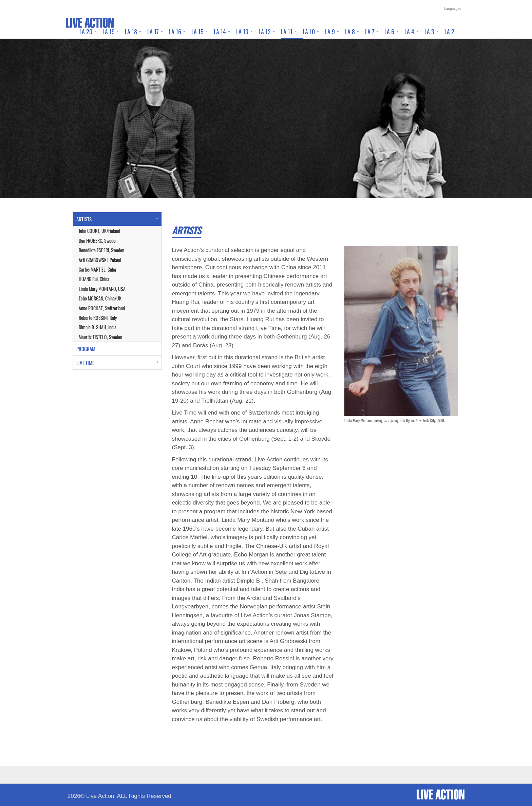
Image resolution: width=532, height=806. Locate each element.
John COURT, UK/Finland (99, 231)
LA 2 (449, 32)
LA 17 (153, 32)
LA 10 (309, 32)
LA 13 (242, 32)
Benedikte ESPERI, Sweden (101, 250)
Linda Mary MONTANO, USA (102, 289)
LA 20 (86, 32)
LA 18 (131, 32)
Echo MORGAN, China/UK (100, 298)
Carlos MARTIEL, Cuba (97, 269)
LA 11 (287, 32)
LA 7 (370, 32)
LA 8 (350, 32)
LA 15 (197, 32)
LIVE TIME (85, 363)
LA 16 (175, 32)
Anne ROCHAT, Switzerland (102, 308)
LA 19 (109, 32)
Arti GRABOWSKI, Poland (100, 260)
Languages (453, 9)
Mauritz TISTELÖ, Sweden (100, 337)
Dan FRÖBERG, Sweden (98, 241)
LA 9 (330, 32)
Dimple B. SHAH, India (98, 327)
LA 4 (409, 32)
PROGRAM (86, 349)
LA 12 (265, 32)
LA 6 (389, 32)
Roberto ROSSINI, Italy (98, 318)
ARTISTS (84, 219)
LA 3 (429, 32)
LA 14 (220, 32)
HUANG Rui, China (94, 279)
